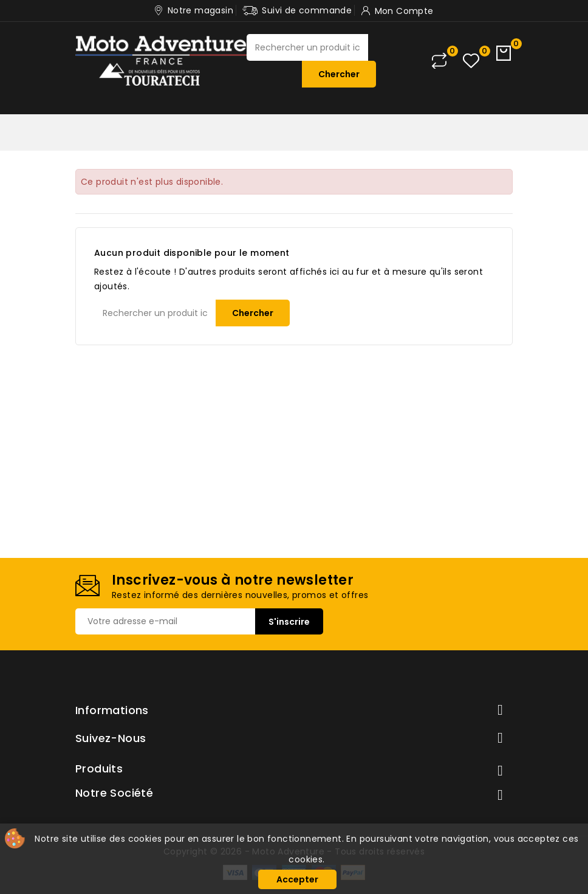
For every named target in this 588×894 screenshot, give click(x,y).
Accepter (297, 879)
